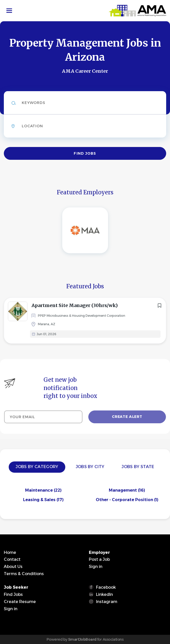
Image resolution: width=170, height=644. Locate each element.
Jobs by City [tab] (90, 467)
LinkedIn (104, 594)
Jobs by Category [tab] (37, 467)
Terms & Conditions (24, 574)
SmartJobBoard (82, 639)
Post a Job (99, 559)
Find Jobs (85, 153)
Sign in (96, 567)
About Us (13, 567)
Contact (12, 559)
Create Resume (20, 602)
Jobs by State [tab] (138, 467)
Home (10, 552)
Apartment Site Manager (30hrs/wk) (75, 305)
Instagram (107, 602)
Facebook (106, 587)
